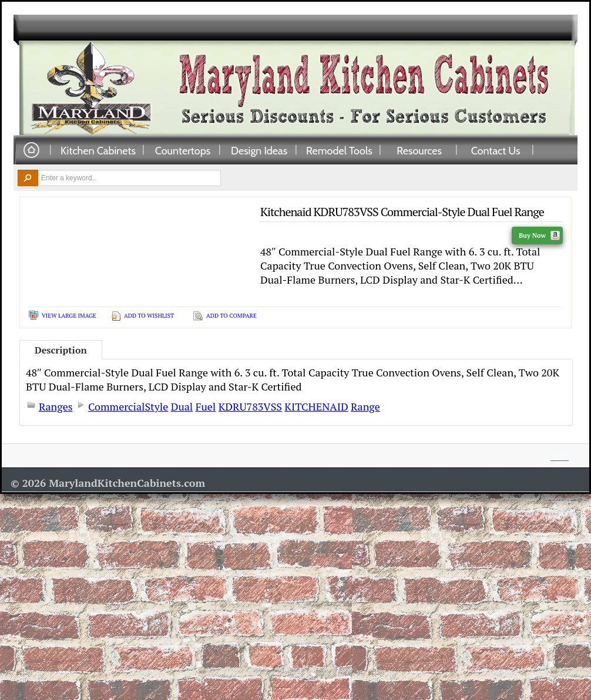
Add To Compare (231, 316)
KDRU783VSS (250, 406)
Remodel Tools (339, 150)
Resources (419, 150)
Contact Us (496, 150)
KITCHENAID (316, 406)
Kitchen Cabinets (98, 150)
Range (365, 406)
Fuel (206, 406)
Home (31, 151)
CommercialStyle (128, 406)
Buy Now (539, 235)
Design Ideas (259, 150)
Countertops (183, 150)
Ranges (56, 406)
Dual (182, 406)
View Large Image (69, 316)
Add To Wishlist (149, 316)
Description (61, 350)
